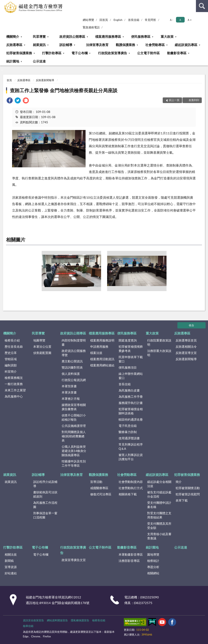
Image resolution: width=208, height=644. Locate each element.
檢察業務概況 (14, 378)
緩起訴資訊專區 (186, 45)
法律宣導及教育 (97, 45)
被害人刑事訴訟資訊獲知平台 (131, 457)
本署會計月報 (71, 399)
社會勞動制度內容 (131, 482)
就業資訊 (39, 45)
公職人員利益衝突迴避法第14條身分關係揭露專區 (74, 451)
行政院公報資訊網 (74, 380)
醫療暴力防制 (128, 432)
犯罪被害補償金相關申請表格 (131, 411)
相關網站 (153, 573)
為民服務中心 (14, 396)
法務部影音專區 (129, 561)
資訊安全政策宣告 (33, 620)
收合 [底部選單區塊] (191, 325)
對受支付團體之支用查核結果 (159, 515)
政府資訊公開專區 (72, 36)
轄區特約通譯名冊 (131, 419)
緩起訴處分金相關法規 (159, 484)
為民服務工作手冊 (131, 397)
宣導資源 (11, 567)
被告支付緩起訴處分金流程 (159, 494)
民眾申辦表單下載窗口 (131, 359)
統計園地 (13, 61)
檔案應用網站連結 (102, 365)
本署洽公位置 (42, 347)
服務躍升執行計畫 (131, 403)
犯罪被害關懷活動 (188, 488)
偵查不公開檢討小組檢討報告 (74, 417)
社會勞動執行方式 (131, 488)
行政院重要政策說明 (159, 342)
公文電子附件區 (148, 53)
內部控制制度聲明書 (74, 342)
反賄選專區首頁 (186, 340)
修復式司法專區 (101, 494)
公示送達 (39, 61)
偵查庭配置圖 (42, 353)
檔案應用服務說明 (102, 340)
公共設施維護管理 (74, 426)
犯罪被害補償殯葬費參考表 (131, 349)
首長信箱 (134, 20)
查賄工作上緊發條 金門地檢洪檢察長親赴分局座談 (64, 90)
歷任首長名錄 (14, 347)
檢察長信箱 (99, 620)
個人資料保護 (71, 374)
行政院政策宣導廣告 (113, 53)
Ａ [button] (180, 20)
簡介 (179, 482)
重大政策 (167, 36)
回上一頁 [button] (174, 100)
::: (3, 3)
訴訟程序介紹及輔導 (45, 484)
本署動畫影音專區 (131, 554)
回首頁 (104, 20)
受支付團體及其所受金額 (159, 526)
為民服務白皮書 (129, 390)
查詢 (202, 6)
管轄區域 (11, 359)
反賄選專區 (14, 45)
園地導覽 (153, 554)
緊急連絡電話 (91, 27)
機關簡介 (13, 36)
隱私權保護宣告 (80, 620)
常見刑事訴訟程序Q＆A (131, 446)
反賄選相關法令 (186, 347)
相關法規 (11, 554)
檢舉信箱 (28, 626)
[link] (10, 101)
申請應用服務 (99, 347)
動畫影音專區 (177, 53)
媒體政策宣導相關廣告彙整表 (74, 407)
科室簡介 (11, 371)
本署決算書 (69, 392)
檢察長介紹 (12, 340)
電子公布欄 (80, 53)
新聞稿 (9, 561)
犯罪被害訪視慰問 (188, 494)
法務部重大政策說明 (159, 353)
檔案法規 (96, 353)
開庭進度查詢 (128, 340)
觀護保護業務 (125, 45)
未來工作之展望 (15, 390)
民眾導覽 (39, 36)
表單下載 (182, 500)
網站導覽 (88, 20)
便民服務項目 (128, 367)
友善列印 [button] (194, 100)
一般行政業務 (14, 384)
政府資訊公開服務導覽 (74, 353)
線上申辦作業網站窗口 (131, 376)
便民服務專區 (141, 36)
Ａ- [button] (171, 20)
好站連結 (11, 573)
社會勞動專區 (155, 45)
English (118, 20)
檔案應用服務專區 (108, 36)
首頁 (9, 80)
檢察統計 (153, 561)
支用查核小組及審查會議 (159, 536)
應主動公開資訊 (72, 361)
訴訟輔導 (66, 45)
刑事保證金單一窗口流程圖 (45, 515)
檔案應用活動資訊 (102, 359)
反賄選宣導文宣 (186, 353)
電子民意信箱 (128, 426)
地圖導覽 (39, 340)
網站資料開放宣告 (57, 620)
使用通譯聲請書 (129, 438)
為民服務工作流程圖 (45, 505)
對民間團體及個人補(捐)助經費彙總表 (74, 436)
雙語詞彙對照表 (72, 367)
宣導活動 (96, 482)
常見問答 (150, 20)
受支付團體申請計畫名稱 (159, 505)
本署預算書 (69, 386)
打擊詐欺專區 (52, 53)
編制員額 (11, 365)
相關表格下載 (128, 494)
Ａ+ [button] (189, 20)
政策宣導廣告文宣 (74, 560)
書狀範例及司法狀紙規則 (45, 494)
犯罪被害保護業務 (19, 53)
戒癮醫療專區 (99, 488)
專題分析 (153, 567)
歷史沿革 (11, 353)
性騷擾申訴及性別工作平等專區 (74, 463)
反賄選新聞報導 (45, 80)
